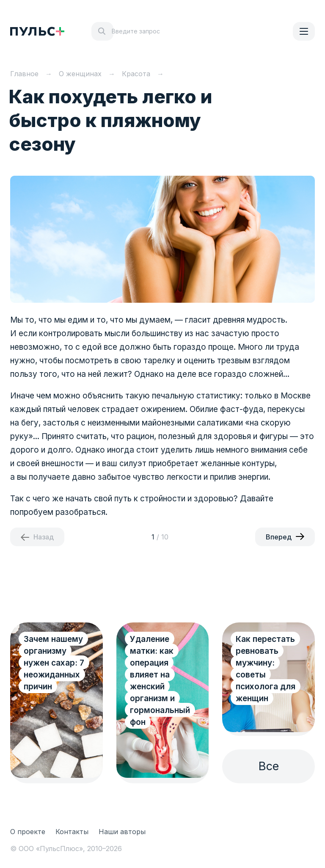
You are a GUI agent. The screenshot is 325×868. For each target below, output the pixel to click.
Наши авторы (122, 832)
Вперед (279, 537)
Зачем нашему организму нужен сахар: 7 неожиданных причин (54, 663)
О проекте (28, 832)
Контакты (72, 832)
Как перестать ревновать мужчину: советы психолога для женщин (266, 669)
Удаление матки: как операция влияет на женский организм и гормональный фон (160, 681)
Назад (44, 537)
